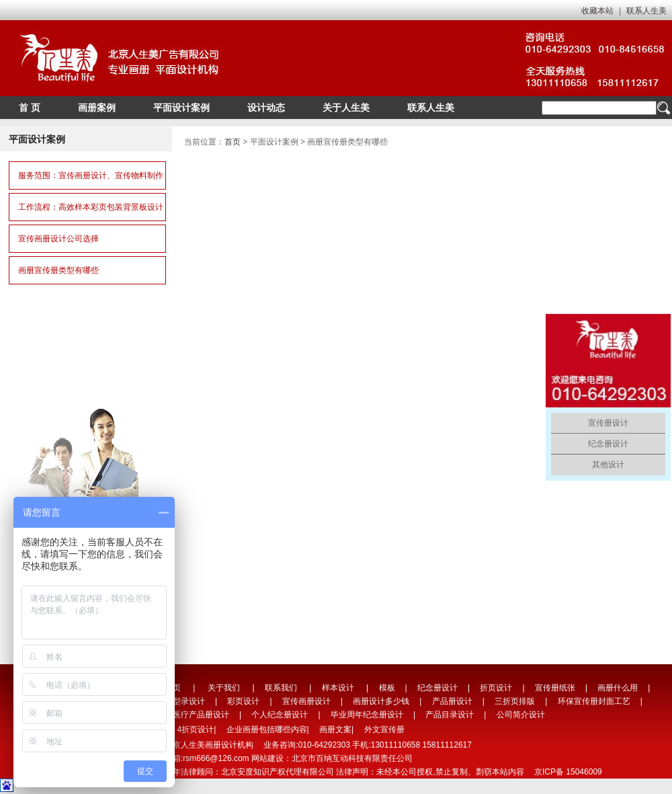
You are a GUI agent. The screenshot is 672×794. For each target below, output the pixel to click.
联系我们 (281, 688)
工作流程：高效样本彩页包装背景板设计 (91, 207)
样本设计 (338, 688)
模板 (387, 688)
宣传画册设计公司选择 (58, 239)
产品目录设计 (450, 715)
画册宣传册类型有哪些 (58, 270)
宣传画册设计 (306, 701)
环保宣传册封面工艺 (594, 701)
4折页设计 (195, 729)
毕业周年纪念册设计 (367, 715)
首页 (233, 142)
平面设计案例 (181, 108)
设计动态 (266, 108)
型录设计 (189, 701)
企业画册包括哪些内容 (267, 729)
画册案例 (97, 108)
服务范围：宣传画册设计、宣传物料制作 (91, 175)
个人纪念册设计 (280, 715)
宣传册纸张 (555, 688)
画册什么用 (618, 688)
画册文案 (335, 729)
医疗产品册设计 (201, 715)
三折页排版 (515, 701)
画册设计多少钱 (381, 701)
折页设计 (496, 688)
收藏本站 (597, 11)
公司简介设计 (521, 715)
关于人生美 (346, 108)
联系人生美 (646, 11)
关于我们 (224, 688)
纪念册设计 (437, 688)
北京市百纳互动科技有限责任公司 (352, 758)
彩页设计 (243, 701)
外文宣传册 (384, 729)
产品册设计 (452, 701)
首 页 (30, 108)
